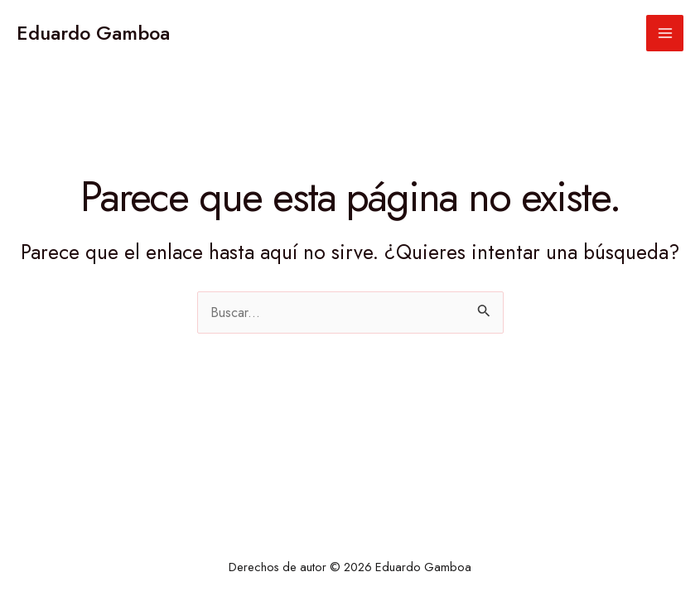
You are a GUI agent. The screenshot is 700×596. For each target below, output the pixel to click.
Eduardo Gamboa (93, 33)
